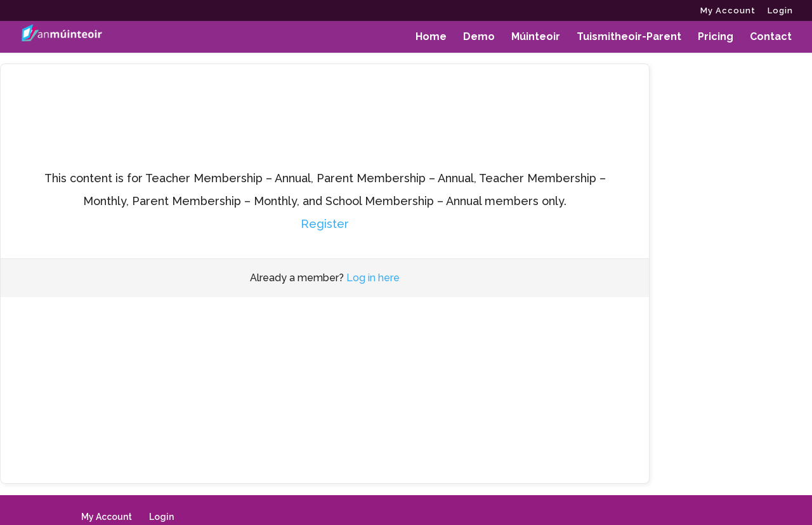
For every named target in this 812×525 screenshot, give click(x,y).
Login (780, 11)
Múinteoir (536, 37)
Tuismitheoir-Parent (629, 37)
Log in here (373, 278)
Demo (479, 37)
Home (431, 37)
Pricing (716, 37)
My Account (728, 11)
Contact (771, 37)
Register (325, 224)
